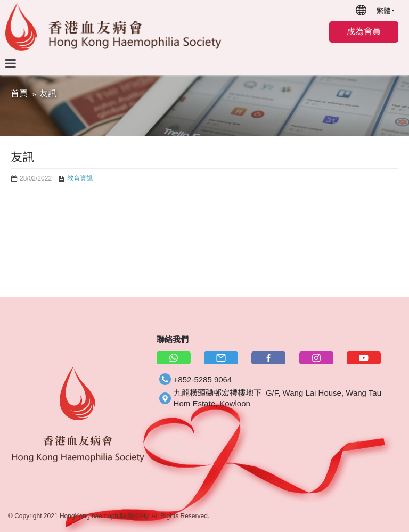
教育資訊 (80, 178)
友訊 (48, 93)
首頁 (19, 93)
